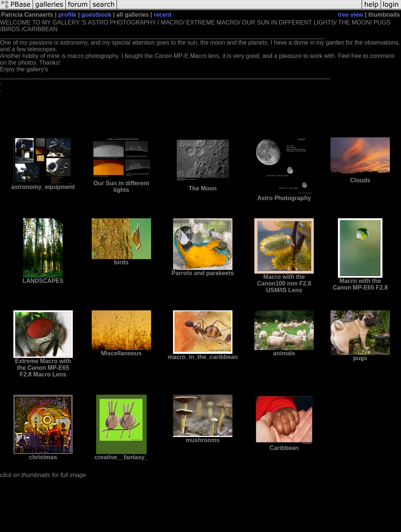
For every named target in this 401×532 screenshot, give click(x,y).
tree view (351, 15)
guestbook (96, 15)
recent (163, 15)
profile (67, 15)
